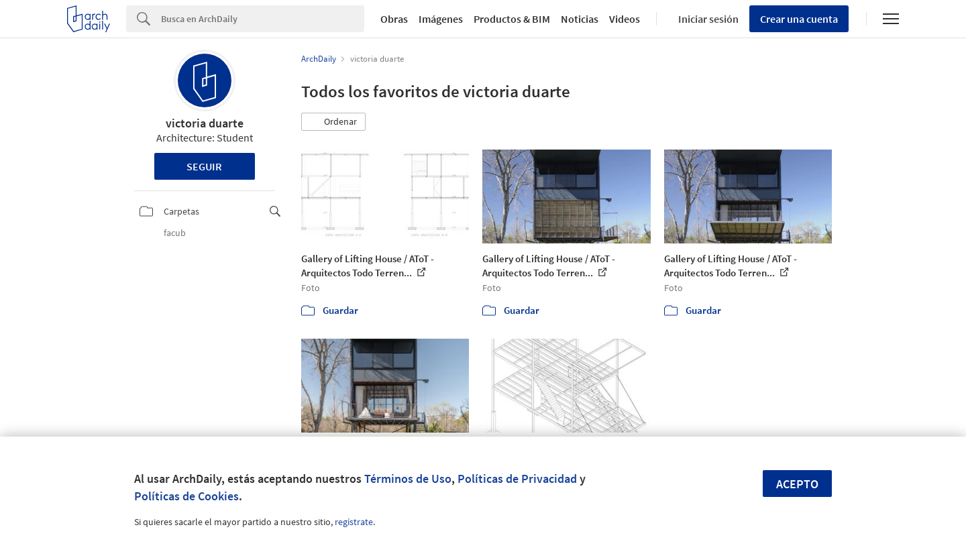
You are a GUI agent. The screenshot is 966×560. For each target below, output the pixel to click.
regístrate (354, 522)
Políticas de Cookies (186, 496)
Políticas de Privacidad (517, 479)
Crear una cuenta (799, 19)
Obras (394, 19)
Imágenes (441, 19)
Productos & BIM (512, 19)
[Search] (263, 19)
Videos (625, 19)
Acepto (797, 484)
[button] (333, 122)
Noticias (580, 19)
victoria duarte (205, 123)
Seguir (204, 166)
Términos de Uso (408, 479)
